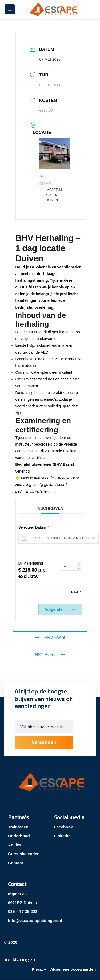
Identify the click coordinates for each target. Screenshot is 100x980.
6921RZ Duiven (23, 903)
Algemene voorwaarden (73, 969)
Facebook (64, 827)
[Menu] (10, 9)
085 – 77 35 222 (23, 911)
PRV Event (50, 637)
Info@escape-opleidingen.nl (35, 921)
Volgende (60, 609)
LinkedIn (62, 836)
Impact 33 (17, 894)
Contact (16, 863)
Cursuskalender (23, 854)
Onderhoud (19, 836)
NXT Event (50, 655)
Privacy (39, 969)
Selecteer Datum (34, 527)
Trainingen (18, 827)
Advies (15, 845)
